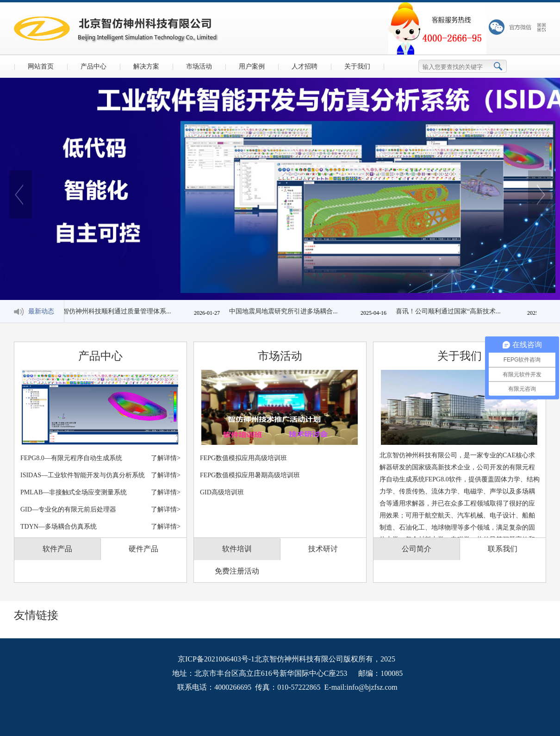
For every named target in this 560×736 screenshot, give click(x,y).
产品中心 (93, 66)
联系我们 (503, 549)
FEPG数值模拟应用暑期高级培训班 (250, 475)
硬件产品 (143, 549)
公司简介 (417, 549)
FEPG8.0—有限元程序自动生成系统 (100, 458)
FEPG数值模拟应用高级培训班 (243, 458)
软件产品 (57, 549)
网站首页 (41, 66)
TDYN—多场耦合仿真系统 (100, 527)
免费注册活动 (237, 571)
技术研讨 (323, 549)
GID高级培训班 (222, 492)
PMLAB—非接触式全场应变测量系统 (100, 492)
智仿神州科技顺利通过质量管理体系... (119, 311)
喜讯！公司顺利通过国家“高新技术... (450, 311)
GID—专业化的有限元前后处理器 (100, 509)
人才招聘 (305, 66)
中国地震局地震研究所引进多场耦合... (285, 311)
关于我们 (357, 66)
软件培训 (237, 549)
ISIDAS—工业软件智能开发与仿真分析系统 (100, 475)
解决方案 (146, 66)
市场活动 (199, 66)
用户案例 (252, 66)
